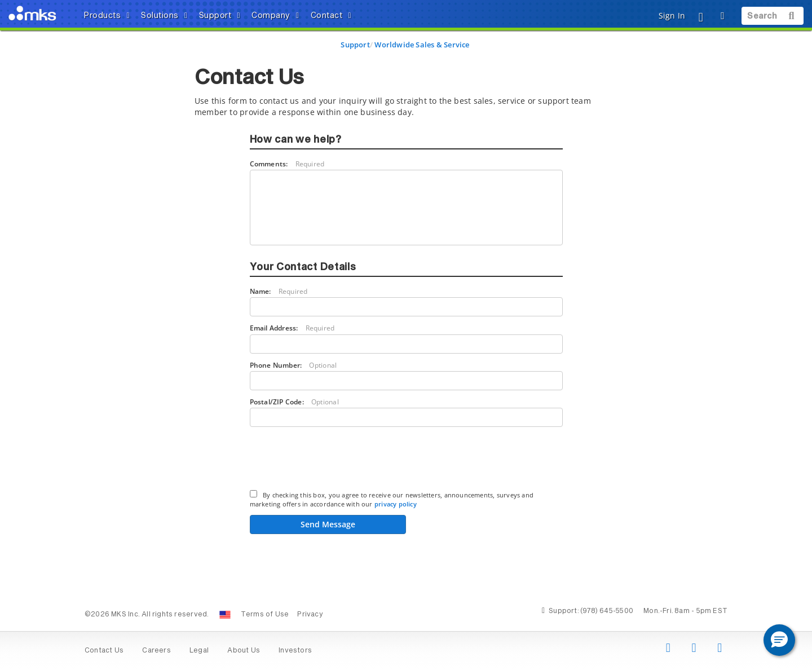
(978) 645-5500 (607, 611)
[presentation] (336, 460)
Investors (295, 651)
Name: (279, 291)
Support (355, 45)
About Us (244, 651)
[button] (779, 640)
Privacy (310, 615)
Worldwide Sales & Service (422, 45)
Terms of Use (265, 615)
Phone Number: (294, 365)
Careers (156, 651)
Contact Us (104, 651)
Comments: (287, 164)
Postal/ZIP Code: (294, 402)
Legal (199, 651)
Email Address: (292, 328)
